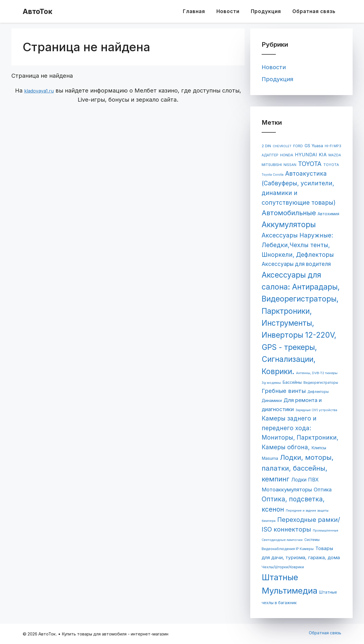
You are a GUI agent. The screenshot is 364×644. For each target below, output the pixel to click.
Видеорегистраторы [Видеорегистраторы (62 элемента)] (321, 383)
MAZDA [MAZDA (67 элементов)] (335, 155)
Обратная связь (314, 11)
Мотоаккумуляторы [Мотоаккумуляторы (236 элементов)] (287, 489)
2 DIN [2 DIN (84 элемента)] (266, 146)
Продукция (266, 11)
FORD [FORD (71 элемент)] (298, 146)
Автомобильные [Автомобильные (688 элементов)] (289, 213)
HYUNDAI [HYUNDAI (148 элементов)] (306, 155)
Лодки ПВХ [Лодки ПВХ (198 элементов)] (305, 480)
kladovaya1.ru (39, 91)
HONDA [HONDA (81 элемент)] (287, 155)
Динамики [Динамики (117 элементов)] (272, 401)
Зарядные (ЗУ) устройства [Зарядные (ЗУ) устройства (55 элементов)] (316, 410)
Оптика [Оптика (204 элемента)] (323, 490)
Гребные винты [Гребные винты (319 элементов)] (284, 391)
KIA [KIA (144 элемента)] (323, 155)
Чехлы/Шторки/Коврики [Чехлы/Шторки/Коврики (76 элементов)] (283, 567)
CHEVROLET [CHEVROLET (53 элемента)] (282, 146)
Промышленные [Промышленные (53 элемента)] (326, 531)
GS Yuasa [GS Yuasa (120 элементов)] (314, 146)
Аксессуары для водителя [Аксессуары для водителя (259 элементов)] (296, 264)
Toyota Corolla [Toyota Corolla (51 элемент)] (273, 175)
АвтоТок (38, 11)
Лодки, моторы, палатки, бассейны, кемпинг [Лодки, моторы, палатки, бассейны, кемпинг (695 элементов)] (298, 468)
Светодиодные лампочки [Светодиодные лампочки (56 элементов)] (282, 540)
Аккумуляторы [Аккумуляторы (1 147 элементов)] (289, 224)
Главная (194, 11)
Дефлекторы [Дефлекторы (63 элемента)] (318, 392)
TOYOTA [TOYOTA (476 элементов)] (310, 164)
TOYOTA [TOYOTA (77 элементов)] (331, 165)
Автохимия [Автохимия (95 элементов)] (328, 214)
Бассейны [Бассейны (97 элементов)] (292, 382)
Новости (228, 11)
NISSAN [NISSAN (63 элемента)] (290, 165)
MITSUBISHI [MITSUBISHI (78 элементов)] (272, 165)
